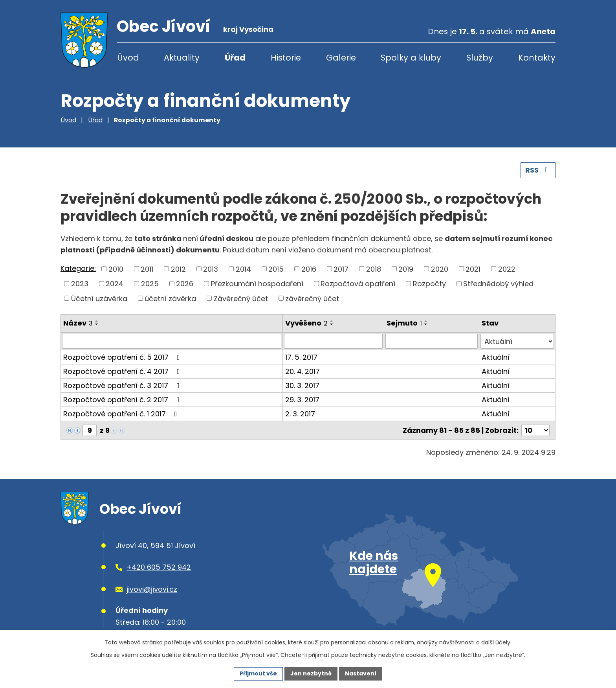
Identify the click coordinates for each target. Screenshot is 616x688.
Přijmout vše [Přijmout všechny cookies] (258, 673)
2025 (150, 284)
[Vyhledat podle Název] (172, 341)
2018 (374, 269)
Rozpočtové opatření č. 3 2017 (123, 385)
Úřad (235, 58)
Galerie (341, 58)
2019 (406, 269)
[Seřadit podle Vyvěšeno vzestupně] (332, 321)
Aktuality (182, 58)
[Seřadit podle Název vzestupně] (97, 321)
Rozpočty (429, 284)
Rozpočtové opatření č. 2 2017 (123, 400)
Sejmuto (404, 323)
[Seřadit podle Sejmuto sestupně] (426, 324)
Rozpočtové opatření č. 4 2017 (123, 371)
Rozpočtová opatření (358, 284)
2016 (309, 269)
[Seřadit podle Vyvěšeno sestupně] (332, 324)
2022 (507, 269)
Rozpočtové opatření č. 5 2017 (123, 357)
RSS (538, 170)
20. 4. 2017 (302, 371)
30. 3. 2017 (302, 385)
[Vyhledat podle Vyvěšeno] (333, 341)
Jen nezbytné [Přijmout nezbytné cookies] (311, 673)
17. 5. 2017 (301, 357)
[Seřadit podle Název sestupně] (97, 324)
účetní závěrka (170, 298)
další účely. (496, 642)
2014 (243, 269)
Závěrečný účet (241, 298)
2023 (80, 284)
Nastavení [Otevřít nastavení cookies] (361, 673)
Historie (286, 58)
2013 (211, 269)
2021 (473, 269)
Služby (480, 58)
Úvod (128, 58)
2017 (341, 269)
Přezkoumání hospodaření (257, 284)
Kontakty (537, 58)
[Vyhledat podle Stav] (517, 341)
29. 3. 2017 (302, 400)
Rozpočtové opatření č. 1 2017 (122, 414)
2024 (115, 284)
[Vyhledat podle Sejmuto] (432, 341)
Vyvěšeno (306, 323)
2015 (276, 269)
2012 (178, 269)
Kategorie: (78, 268)
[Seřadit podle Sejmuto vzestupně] (426, 321)
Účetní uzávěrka (99, 298)
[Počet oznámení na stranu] (535, 430)
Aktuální (496, 357)
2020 (440, 269)
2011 (147, 269)
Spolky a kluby (411, 58)
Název (78, 323)
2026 (185, 284)
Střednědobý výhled (498, 284)
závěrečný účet (312, 298)
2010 (116, 269)
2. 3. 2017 (300, 414)
